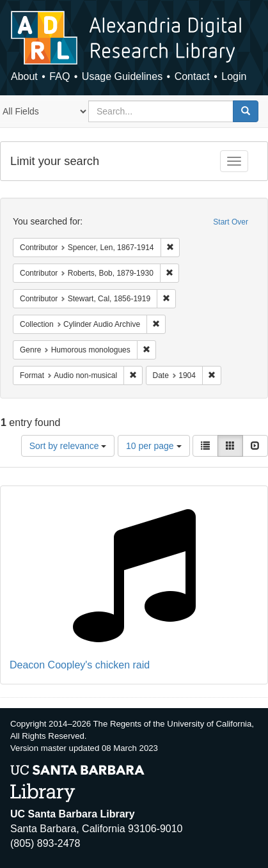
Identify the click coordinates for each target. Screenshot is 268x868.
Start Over (231, 222)
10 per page (154, 446)
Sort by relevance (68, 446)
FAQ (59, 76)
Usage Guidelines (122, 76)
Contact (192, 76)
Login (234, 76)
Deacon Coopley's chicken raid (80, 665)
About (24, 76)
